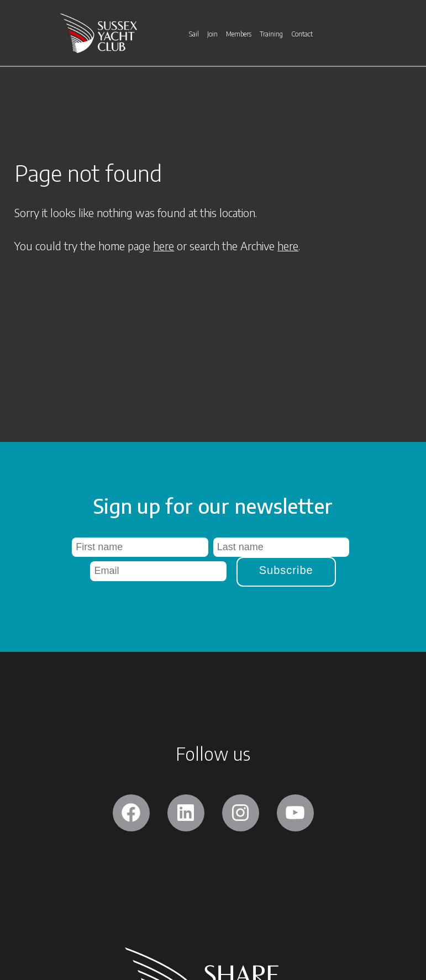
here (164, 246)
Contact (302, 36)
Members (239, 36)
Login (367, 9)
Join (212, 36)
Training (271, 36)
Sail (194, 36)
